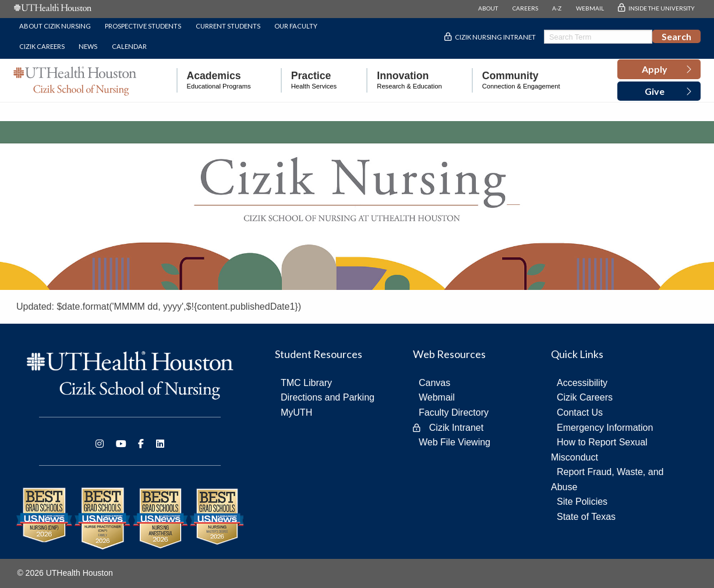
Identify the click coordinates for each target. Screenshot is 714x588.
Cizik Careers (42, 46)
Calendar (129, 46)
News (88, 46)
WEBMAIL (590, 8)
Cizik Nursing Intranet (495, 37)
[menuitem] (214, 81)
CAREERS (525, 8)
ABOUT (488, 8)
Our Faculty (296, 26)
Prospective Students (143, 26)
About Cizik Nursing (55, 26)
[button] (659, 69)
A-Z (557, 8)
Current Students (228, 26)
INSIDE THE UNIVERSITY (662, 8)
